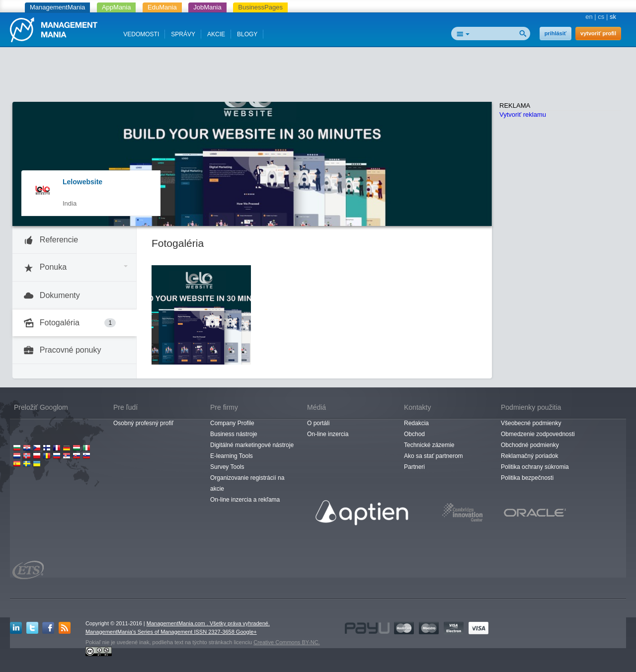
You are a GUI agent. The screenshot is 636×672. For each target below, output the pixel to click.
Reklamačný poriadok (529, 456)
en (589, 17)
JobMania (207, 7)
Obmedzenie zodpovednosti (538, 434)
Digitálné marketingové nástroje (252, 445)
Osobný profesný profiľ (143, 423)
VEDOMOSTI (141, 34)
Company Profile (232, 423)
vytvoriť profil (598, 33)
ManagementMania (57, 7)
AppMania (117, 7)
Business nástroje (234, 434)
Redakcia (416, 423)
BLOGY (247, 34)
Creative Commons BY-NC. (286, 642)
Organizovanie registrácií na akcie (247, 483)
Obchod (414, 434)
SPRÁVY (183, 34)
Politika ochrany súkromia (535, 467)
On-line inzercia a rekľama (245, 500)
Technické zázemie (429, 445)
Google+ (246, 632)
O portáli (318, 423)
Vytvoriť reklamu (523, 114)
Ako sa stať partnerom (434, 456)
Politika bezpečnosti (527, 478)
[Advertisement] (318, 77)
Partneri (414, 467)
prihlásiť (556, 33)
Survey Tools (227, 467)
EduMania (162, 7)
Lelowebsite (82, 182)
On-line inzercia (328, 434)
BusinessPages (260, 7)
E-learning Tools (232, 456)
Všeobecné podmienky (531, 423)
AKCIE (216, 34)
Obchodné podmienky (530, 445)
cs (601, 17)
